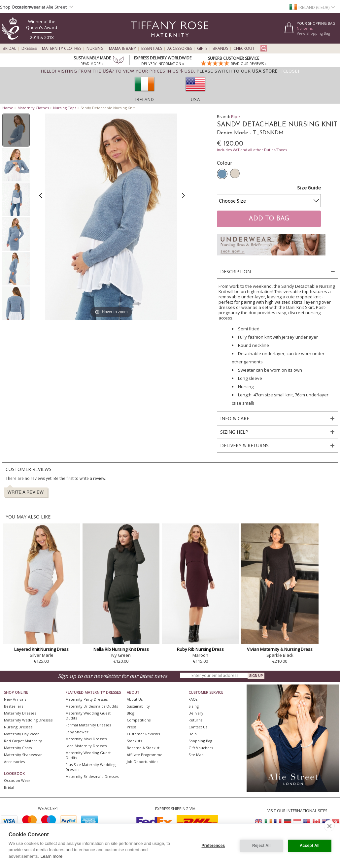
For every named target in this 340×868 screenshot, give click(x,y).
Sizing (194, 706)
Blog (131, 713)
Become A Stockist (143, 748)
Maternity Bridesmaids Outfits (92, 706)
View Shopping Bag (313, 33)
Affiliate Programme (145, 755)
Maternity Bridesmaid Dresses (92, 776)
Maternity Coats (18, 748)
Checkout (244, 49)
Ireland (145, 99)
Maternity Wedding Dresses (28, 720)
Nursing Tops (65, 108)
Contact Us (198, 727)
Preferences (213, 846)
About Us (135, 699)
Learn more (51, 856)
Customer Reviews (143, 734)
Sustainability (138, 706)
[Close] (290, 71)
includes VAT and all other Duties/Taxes (252, 150)
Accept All (310, 846)
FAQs (193, 699)
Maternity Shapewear (23, 755)
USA (195, 99)
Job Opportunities (142, 762)
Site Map (196, 755)
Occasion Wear (17, 780)
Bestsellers (14, 706)
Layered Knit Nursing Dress (41, 649)
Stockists (134, 741)
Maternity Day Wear (21, 734)
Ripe (236, 117)
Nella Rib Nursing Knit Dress (121, 649)
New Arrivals (15, 699)
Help (193, 734)
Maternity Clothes (62, 49)
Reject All (261, 846)
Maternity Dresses (20, 713)
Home (8, 108)
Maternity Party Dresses (86, 699)
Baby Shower (77, 732)
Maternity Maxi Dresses (86, 739)
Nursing (95, 49)
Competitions (139, 720)
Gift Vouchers (201, 748)
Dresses (29, 49)
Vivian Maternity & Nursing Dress (280, 649)
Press (132, 727)
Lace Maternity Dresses (86, 746)
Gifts (202, 49)
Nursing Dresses (18, 727)
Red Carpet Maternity (23, 741)
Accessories (180, 49)
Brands (220, 49)
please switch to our (237, 71)
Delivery (196, 713)
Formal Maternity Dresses (88, 725)
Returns (195, 720)
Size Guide (309, 187)
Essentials (152, 49)
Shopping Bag (200, 741)
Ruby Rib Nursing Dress (200, 649)
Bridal (9, 49)
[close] (329, 826)
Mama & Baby (122, 49)
